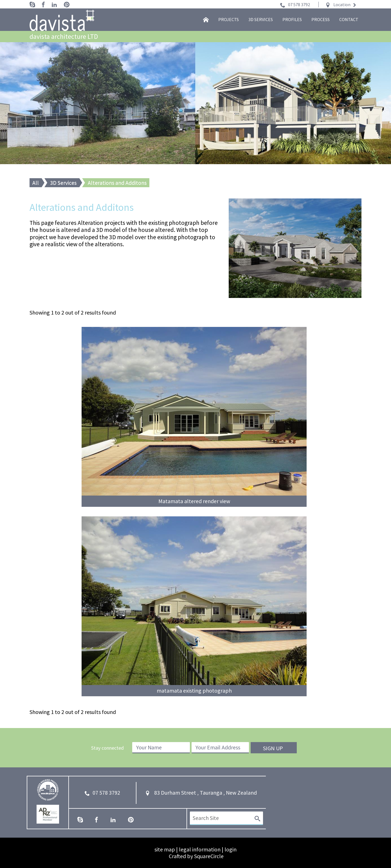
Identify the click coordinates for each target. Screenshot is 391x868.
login (231, 849)
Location (342, 4)
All (36, 183)
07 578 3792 (299, 4)
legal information (200, 849)
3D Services (63, 183)
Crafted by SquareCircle (196, 856)
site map (165, 849)
